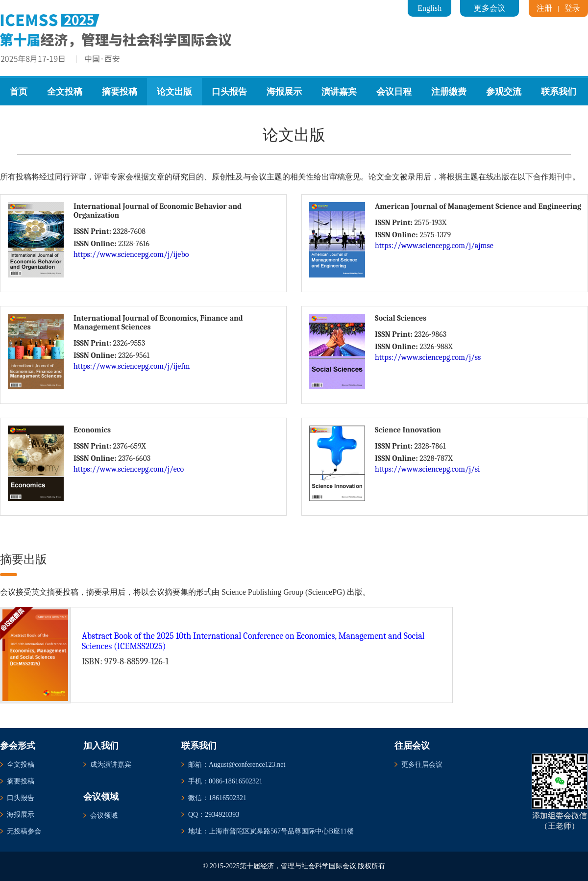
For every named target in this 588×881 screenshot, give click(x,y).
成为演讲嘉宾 (111, 765)
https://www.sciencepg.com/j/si (428, 469)
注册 (544, 8)
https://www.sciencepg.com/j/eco (129, 469)
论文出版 (174, 92)
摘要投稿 (120, 92)
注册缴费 (449, 92)
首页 (19, 92)
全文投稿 (65, 92)
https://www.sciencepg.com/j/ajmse (434, 246)
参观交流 (504, 92)
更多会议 (490, 8)
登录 (572, 8)
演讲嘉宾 (339, 92)
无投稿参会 (24, 831)
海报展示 (284, 92)
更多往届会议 (422, 765)
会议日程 (394, 92)
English (429, 8)
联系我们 (559, 92)
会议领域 (104, 816)
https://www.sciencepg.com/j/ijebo (131, 254)
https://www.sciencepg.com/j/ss (428, 357)
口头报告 (229, 92)
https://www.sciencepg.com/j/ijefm (132, 366)
